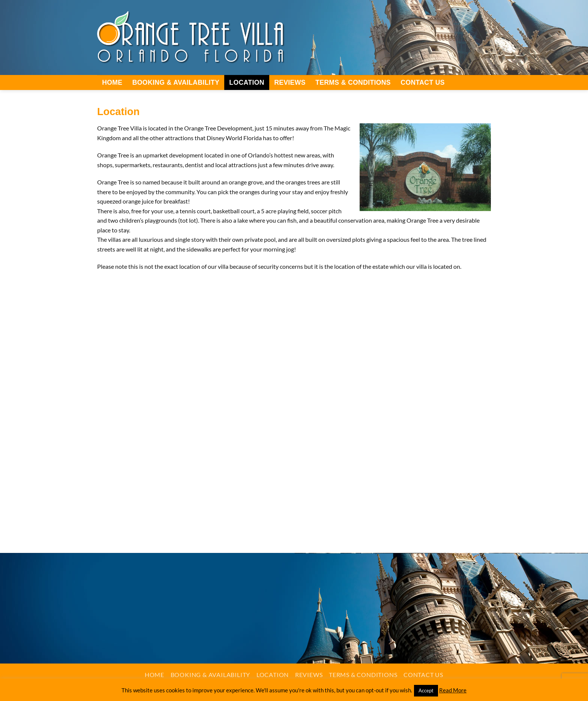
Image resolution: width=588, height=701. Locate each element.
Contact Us (423, 82)
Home (112, 82)
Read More (453, 690)
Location (247, 82)
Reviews (290, 82)
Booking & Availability (176, 82)
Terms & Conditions (353, 82)
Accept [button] (426, 691)
